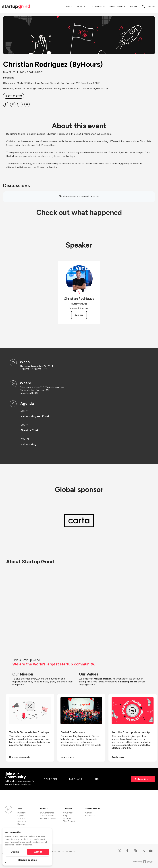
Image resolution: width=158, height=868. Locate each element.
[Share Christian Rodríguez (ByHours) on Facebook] (6, 104)
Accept (38, 852)
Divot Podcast (69, 821)
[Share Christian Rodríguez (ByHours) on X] (13, 104)
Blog (65, 816)
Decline (15, 852)
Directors (21, 824)
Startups (21, 818)
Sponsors (22, 821)
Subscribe (142, 779)
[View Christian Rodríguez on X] (79, 293)
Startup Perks (117, 7)
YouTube (67, 818)
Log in (152, 7)
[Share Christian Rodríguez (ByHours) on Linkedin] (20, 104)
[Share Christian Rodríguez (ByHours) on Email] (27, 104)
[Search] (143, 6)
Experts (21, 816)
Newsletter (68, 813)
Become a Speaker (48, 818)
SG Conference (47, 813)
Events (81, 7)
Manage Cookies (27, 860)
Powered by (143, 862)
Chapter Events (47, 816)
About (134, 7)
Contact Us (90, 816)
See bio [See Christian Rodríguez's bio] (79, 315)
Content (97, 7)
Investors (21, 813)
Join (68, 7)
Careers (89, 813)
